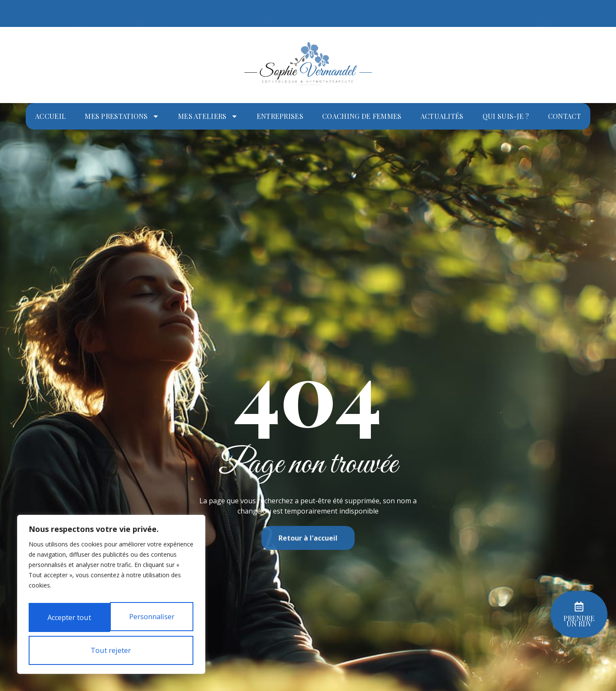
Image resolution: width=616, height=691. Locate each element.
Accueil (50, 116)
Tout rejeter (110, 621)
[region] (111, 585)
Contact (564, 116)
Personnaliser (110, 592)
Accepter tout (111, 650)
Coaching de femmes (362, 116)
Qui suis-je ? (506, 116)
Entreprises (280, 116)
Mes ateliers (208, 116)
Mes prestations (122, 116)
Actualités (442, 116)
